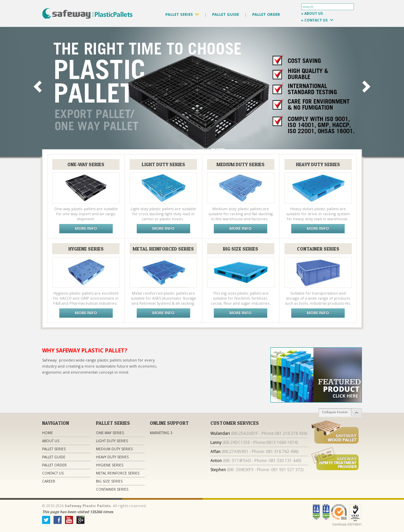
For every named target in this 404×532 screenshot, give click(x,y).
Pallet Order (54, 465)
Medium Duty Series (114, 449)
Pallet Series (54, 449)
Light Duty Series (112, 441)
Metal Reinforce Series (118, 473)
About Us (51, 441)
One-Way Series (110, 433)
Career (49, 481)
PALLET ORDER (266, 14)
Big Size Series (109, 481)
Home (47, 433)
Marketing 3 (161, 433)
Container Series (112, 489)
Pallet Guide (54, 457)
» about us (312, 13)
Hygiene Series (110, 465)
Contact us (53, 473)
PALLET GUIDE (226, 14)
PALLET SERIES (182, 14)
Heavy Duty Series (112, 457)
